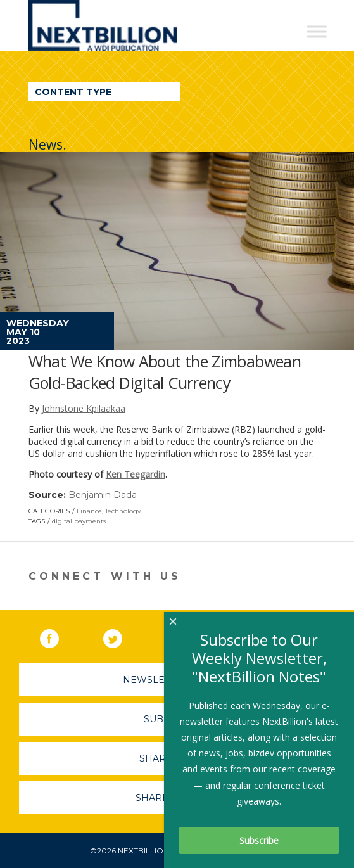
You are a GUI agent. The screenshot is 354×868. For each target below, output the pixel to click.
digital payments (79, 521)
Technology (123, 511)
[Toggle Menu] (317, 31)
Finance (89, 511)
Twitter (122, 636)
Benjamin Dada (103, 495)
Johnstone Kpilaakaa (84, 408)
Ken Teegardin (136, 474)
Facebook (58, 636)
